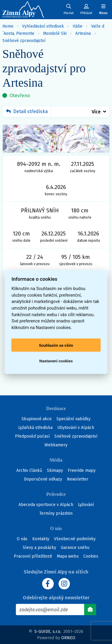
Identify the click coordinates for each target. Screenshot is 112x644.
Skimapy (55, 470)
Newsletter (78, 479)
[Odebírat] (90, 610)
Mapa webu (68, 556)
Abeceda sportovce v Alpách (46, 505)
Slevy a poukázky (39, 548)
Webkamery (56, 445)
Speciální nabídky (73, 419)
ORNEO (68, 638)
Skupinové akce (37, 419)
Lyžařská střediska (35, 428)
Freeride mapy (82, 470)
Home (8, 26)
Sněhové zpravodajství (24, 41)
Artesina (83, 33)
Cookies (91, 556)
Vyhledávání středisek (43, 26)
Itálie (78, 26)
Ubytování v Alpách (76, 428)
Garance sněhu (75, 548)
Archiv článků (29, 470)
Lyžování (86, 505)
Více (96, 112)
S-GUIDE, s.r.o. (48, 632)
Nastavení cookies (56, 361)
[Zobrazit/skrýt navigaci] (103, 9)
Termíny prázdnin (56, 513)
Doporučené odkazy (43, 479)
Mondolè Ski (55, 33)
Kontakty (41, 539)
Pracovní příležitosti (33, 556)
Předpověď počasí (32, 436)
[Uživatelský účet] (69, 9)
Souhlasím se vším (56, 345)
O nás (22, 539)
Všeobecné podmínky (75, 539)
